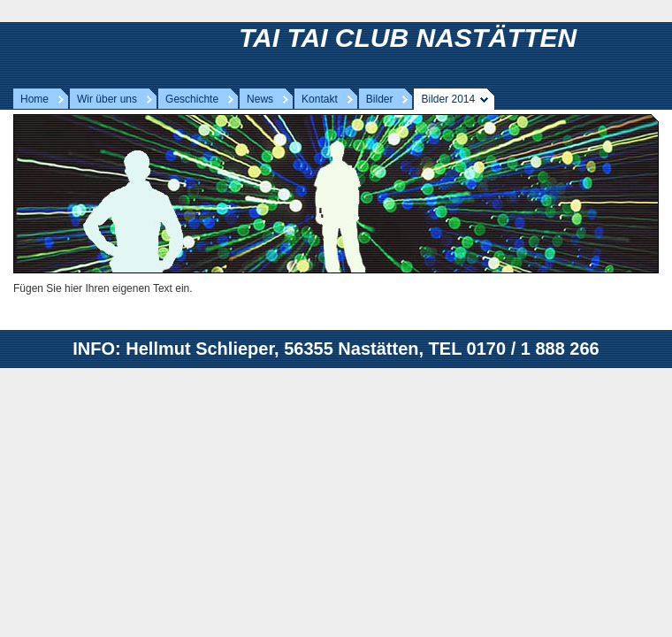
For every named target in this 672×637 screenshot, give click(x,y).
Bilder (380, 99)
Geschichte (192, 99)
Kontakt (320, 99)
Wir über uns (107, 99)
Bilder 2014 (448, 99)
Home (34, 99)
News (260, 99)
